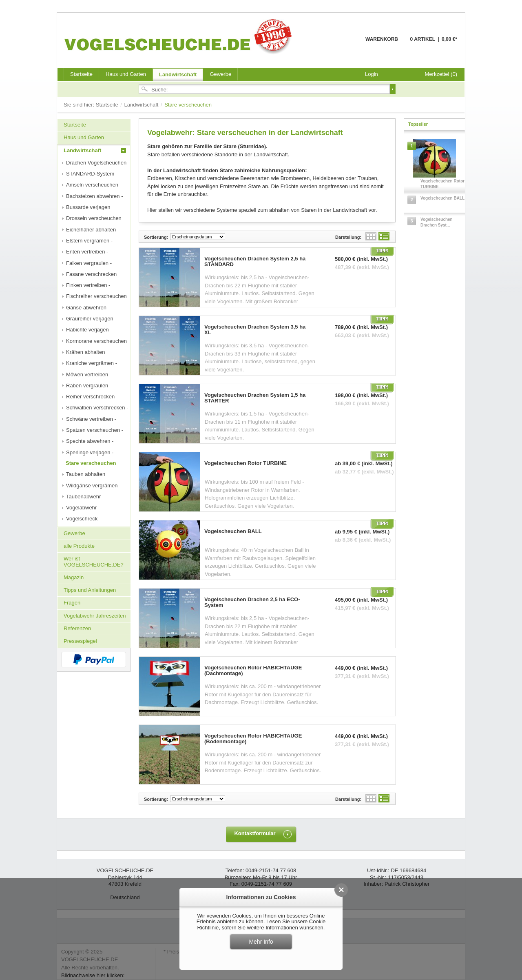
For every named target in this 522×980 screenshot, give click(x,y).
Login (372, 74)
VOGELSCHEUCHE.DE (180, 36)
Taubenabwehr (83, 497)
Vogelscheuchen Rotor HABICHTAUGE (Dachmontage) (253, 671)
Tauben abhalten (86, 474)
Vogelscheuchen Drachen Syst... (437, 222)
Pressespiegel (80, 641)
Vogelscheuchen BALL (233, 531)
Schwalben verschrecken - (97, 408)
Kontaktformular (255, 833)
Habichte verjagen (87, 330)
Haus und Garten (126, 74)
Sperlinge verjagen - (90, 452)
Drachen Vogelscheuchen (96, 163)
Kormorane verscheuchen (96, 341)
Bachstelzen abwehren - (94, 196)
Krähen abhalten (85, 352)
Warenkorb (346, 44)
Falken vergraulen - (89, 263)
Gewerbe (220, 74)
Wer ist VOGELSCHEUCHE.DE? (94, 561)
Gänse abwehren (86, 308)
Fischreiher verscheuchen (96, 296)
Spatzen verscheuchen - (95, 430)
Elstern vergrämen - (89, 241)
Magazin (74, 577)
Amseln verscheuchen (92, 185)
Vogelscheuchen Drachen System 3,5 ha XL (255, 330)
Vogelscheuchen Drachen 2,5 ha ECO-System (252, 602)
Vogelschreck (82, 519)
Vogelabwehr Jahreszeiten (95, 616)
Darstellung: (348, 237)
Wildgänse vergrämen (92, 486)
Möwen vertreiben (87, 374)
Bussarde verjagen (88, 207)
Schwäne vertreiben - (91, 419)
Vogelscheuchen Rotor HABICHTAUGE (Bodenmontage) (253, 739)
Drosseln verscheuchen (94, 218)
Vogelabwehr (81, 508)
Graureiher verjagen (90, 319)
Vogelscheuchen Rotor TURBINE (246, 463)
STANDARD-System (90, 174)
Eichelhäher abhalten (91, 230)
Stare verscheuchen (91, 463)
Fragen (72, 603)
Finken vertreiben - (88, 285)
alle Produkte (79, 546)
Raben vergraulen (87, 386)
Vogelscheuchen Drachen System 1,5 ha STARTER (255, 398)
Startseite (108, 105)
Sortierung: (156, 237)
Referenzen (77, 628)
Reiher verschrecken (90, 397)
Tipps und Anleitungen (90, 590)
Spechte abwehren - (90, 441)
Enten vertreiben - (87, 252)
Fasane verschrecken (91, 274)
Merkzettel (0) (441, 74)
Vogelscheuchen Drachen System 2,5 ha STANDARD (255, 262)
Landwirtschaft (178, 74)
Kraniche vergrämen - (92, 363)
